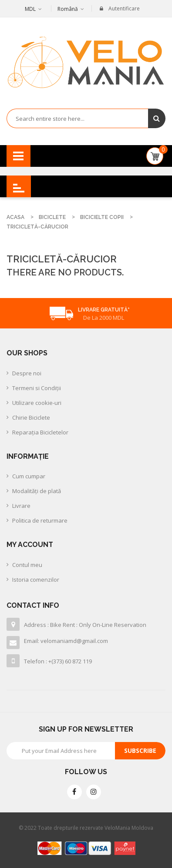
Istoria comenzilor (36, 580)
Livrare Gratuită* (104, 310)
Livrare (21, 506)
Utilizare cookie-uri (37, 403)
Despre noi (27, 373)
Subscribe (140, 750)
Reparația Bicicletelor (40, 432)
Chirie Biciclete (31, 417)
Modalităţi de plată (37, 491)
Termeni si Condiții (37, 388)
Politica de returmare (40, 520)
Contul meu (27, 565)
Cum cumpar (29, 476)
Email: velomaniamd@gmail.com (66, 641)
